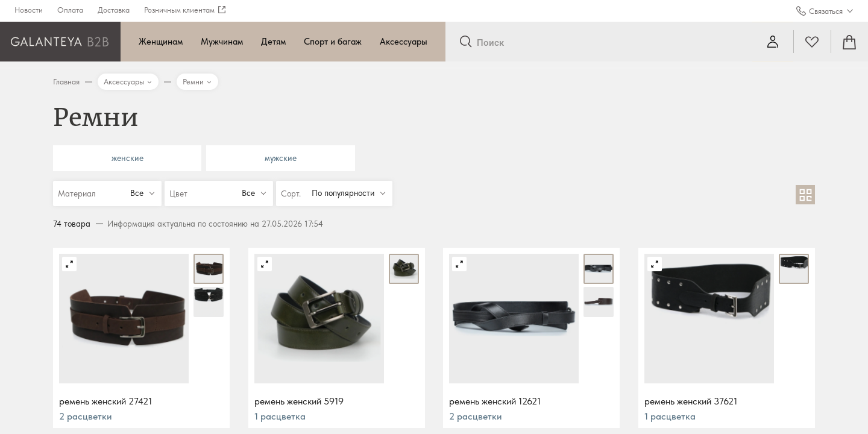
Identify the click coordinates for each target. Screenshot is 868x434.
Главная (66, 82)
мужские (281, 158)
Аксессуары (404, 42)
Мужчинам (222, 42)
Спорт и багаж (333, 42)
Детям (273, 42)
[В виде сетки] (805, 195)
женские (127, 158)
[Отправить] (466, 42)
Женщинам (161, 42)
